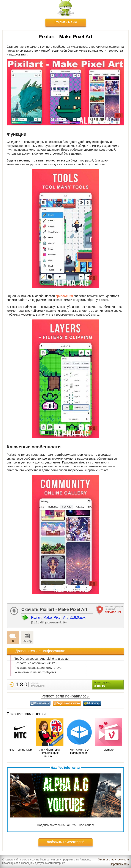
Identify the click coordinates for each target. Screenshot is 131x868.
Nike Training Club (20, 750)
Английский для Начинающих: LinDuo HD (50, 753)
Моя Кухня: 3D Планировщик (79, 751)
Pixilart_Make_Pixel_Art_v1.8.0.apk (58, 617)
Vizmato (109, 750)
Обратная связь (119, 864)
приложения (64, 296)
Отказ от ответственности (113, 860)
